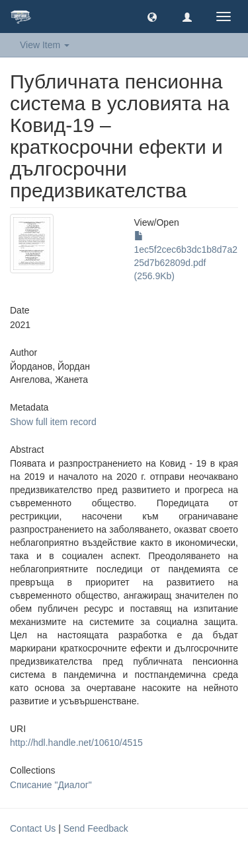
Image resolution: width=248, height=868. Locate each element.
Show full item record (53, 422)
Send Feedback (96, 828)
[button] (152, 17)
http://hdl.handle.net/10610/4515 (76, 743)
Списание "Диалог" (51, 785)
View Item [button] (45, 45)
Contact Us (33, 828)
